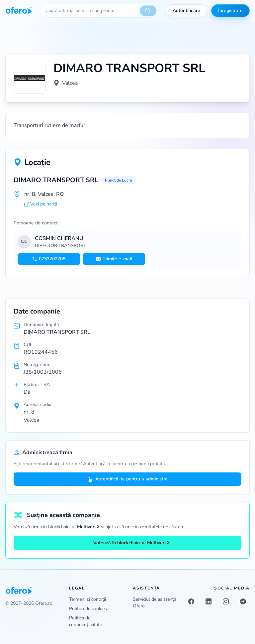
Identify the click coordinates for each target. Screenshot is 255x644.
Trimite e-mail (114, 259)
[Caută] (148, 11)
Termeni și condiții (87, 599)
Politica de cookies (88, 609)
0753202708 (49, 259)
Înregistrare (230, 10)
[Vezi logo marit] (30, 78)
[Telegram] (243, 601)
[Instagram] (226, 601)
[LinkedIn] (209, 601)
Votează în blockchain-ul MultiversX (127, 543)
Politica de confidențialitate (85, 621)
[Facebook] (191, 601)
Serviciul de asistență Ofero (155, 603)
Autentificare (186, 10)
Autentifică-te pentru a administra (128, 479)
